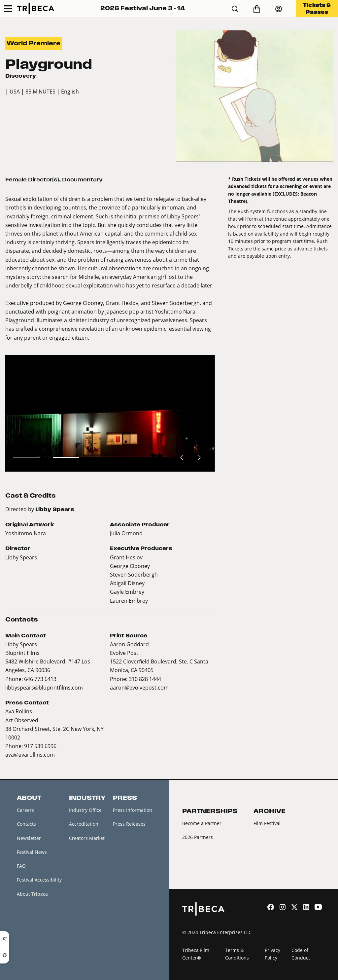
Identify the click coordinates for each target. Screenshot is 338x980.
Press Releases (129, 824)
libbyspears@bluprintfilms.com (44, 687)
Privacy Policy (272, 954)
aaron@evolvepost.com (139, 687)
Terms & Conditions (237, 954)
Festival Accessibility (39, 880)
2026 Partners (198, 837)
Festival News (32, 852)
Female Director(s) (32, 180)
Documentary (82, 180)
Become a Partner (202, 823)
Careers (25, 810)
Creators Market (87, 838)
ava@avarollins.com (30, 754)
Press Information (133, 810)
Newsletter (29, 838)
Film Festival (267, 823)
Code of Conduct (301, 954)
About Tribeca (32, 894)
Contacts (26, 824)
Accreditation (84, 824)
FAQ (21, 866)
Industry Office (85, 810)
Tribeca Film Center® (196, 954)
